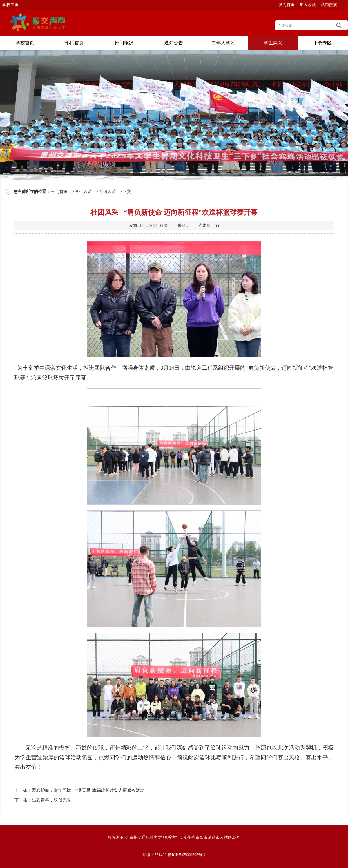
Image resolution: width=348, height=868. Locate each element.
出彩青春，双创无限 (51, 800)
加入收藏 (308, 5)
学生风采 (83, 192)
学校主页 (10, 5)
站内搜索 (329, 5)
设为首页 (287, 5)
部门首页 (59, 192)
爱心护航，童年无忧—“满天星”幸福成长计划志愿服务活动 (88, 790)
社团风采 (107, 192)
